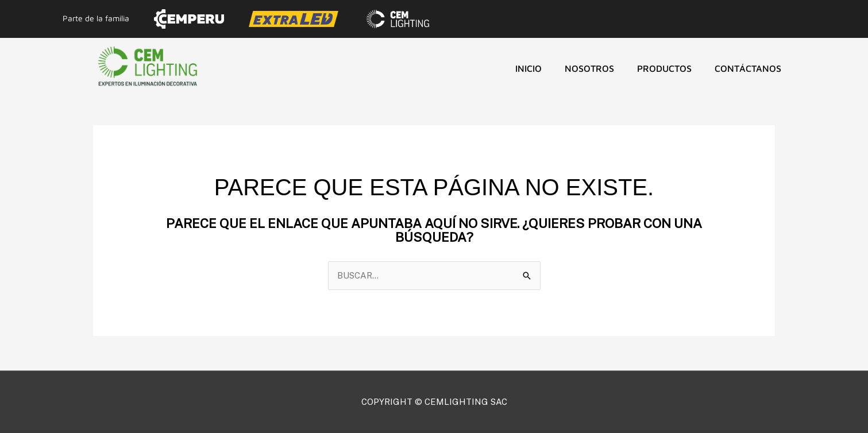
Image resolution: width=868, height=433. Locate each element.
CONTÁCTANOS (748, 68)
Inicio (528, 68)
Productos (664, 68)
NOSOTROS (589, 68)
